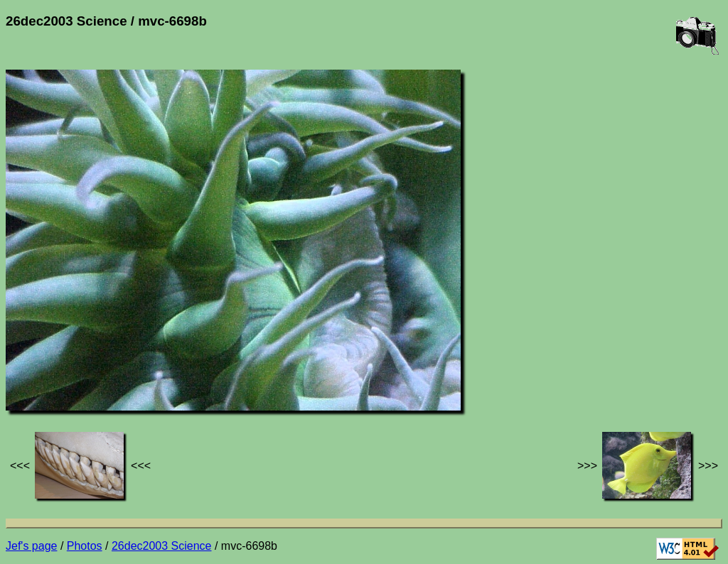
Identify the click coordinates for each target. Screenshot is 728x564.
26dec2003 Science (162, 546)
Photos (85, 546)
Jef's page (31, 546)
